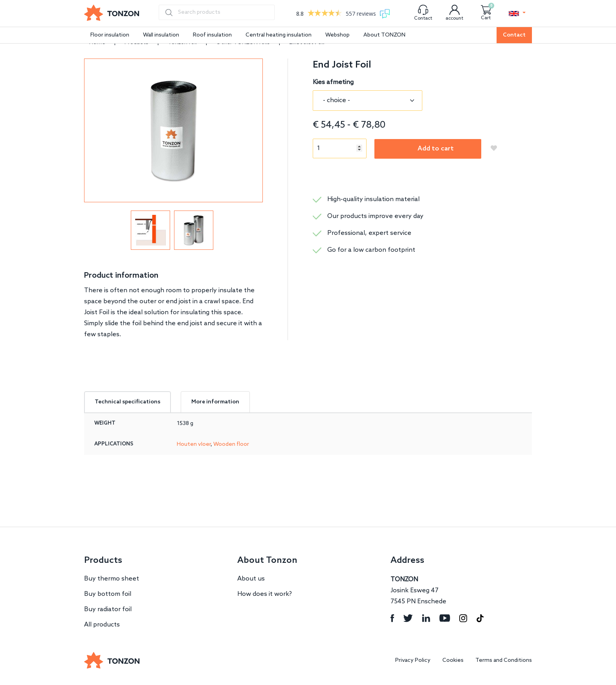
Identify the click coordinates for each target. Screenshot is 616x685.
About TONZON (384, 35)
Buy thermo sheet (112, 579)
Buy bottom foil (108, 594)
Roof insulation (212, 35)
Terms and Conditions (504, 660)
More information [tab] (215, 402)
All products (102, 625)
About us (251, 579)
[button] (517, 13)
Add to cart (436, 149)
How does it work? (265, 594)
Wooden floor (231, 444)
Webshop (337, 35)
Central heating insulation (279, 35)
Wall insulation (161, 35)
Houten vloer (194, 444)
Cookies (453, 660)
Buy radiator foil (108, 609)
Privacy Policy (413, 660)
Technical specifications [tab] (127, 402)
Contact (514, 35)
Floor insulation (110, 35)
